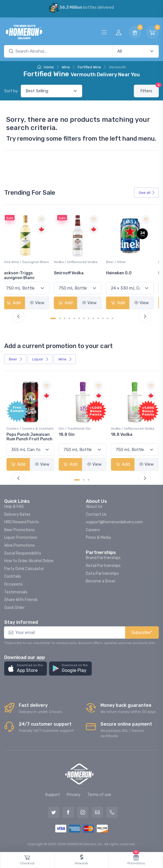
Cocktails (13, 576)
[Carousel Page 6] (79, 318)
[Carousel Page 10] (98, 318)
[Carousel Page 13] (112, 318)
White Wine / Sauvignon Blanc (25, 264)
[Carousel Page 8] (89, 318)
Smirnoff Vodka (73, 272)
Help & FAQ (14, 505)
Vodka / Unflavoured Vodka (80, 261)
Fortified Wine (89, 67)
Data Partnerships (102, 572)
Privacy (74, 794)
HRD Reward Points (22, 521)
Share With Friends (21, 599)
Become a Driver (101, 580)
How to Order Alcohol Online (29, 560)
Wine (66, 67)
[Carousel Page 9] (93, 318)
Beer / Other (120, 261)
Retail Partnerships (103, 565)
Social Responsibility (23, 552)
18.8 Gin (66, 433)
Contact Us (96, 513)
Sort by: (11, 91)
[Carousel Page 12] (108, 318)
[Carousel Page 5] (74, 318)
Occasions (13, 583)
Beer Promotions (19, 529)
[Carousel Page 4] (69, 318)
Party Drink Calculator (24, 568)
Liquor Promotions (21, 537)
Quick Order (14, 606)
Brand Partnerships (103, 557)
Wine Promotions (19, 544)
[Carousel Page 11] (103, 318)
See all (147, 193)
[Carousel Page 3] (65, 318)
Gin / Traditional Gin (74, 427)
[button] (26, 668)
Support (53, 794)
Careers (93, 529)
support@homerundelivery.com (114, 521)
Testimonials (16, 591)
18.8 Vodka (121, 433)
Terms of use (99, 794)
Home (46, 67)
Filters (150, 89)
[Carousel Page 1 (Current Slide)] (53, 318)
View (42, 302)
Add (18, 302)
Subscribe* (142, 631)
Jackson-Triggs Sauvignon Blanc (23, 275)
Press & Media (98, 537)
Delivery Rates (17, 513)
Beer (16, 359)
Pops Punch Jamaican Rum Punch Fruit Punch (29, 436)
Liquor (41, 359)
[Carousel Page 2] (60, 318)
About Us (94, 505)
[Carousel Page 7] (84, 318)
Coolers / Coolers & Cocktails (30, 427)
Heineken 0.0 (123, 272)
